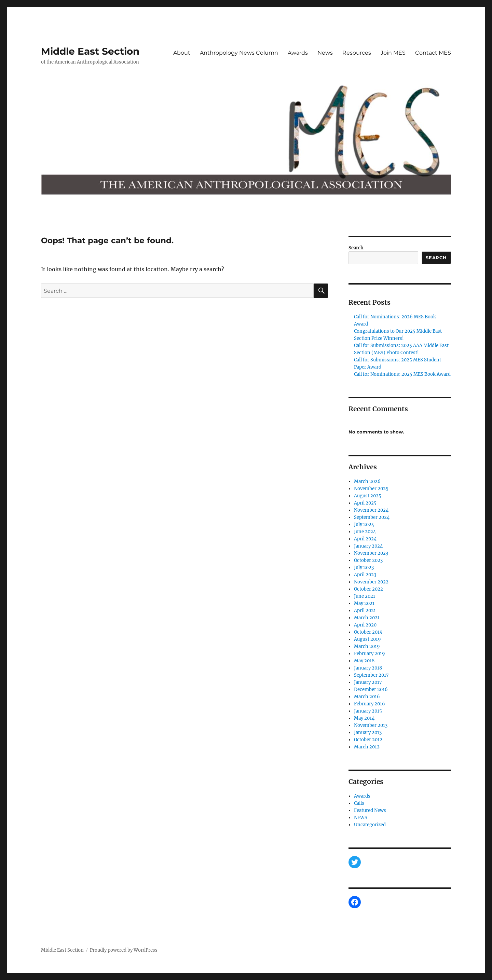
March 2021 (367, 618)
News (325, 53)
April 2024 (365, 539)
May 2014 (364, 718)
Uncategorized (370, 825)
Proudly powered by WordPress (124, 950)
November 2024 (371, 510)
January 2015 (368, 711)
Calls (359, 803)
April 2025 (365, 503)
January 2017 (368, 682)
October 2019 (368, 632)
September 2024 (372, 517)
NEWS (361, 818)
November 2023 (371, 553)
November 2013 (371, 725)
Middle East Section (90, 51)
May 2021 (364, 603)
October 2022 (368, 589)
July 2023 (364, 568)
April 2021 (365, 611)
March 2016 (367, 697)
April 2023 (365, 575)
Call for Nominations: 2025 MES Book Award (402, 374)
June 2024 (365, 532)
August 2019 (367, 639)
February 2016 (370, 704)
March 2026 (367, 481)
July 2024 (364, 524)
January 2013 (368, 733)
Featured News (370, 810)
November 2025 (371, 489)
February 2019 (370, 654)
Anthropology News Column (239, 53)
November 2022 (371, 582)
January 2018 (368, 668)
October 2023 (368, 560)
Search (356, 248)
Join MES (393, 53)
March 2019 (367, 646)
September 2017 (371, 675)
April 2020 (365, 625)
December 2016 (371, 689)
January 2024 (368, 546)
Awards (298, 53)
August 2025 (368, 496)
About (182, 53)
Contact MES (433, 53)
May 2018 (364, 661)
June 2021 (365, 596)
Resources (357, 53)
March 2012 (367, 747)
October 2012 (368, 740)
